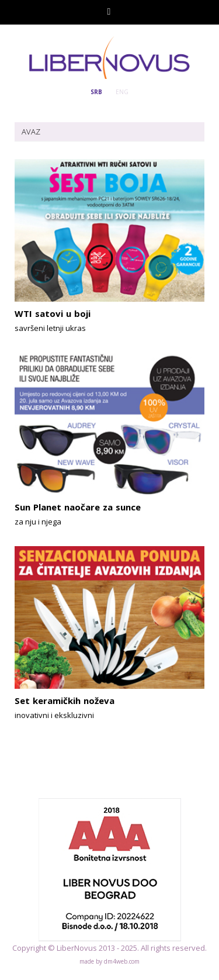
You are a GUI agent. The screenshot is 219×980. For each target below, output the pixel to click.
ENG (122, 92)
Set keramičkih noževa (65, 701)
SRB (96, 92)
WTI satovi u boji (53, 313)
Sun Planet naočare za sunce (78, 507)
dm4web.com (122, 961)
